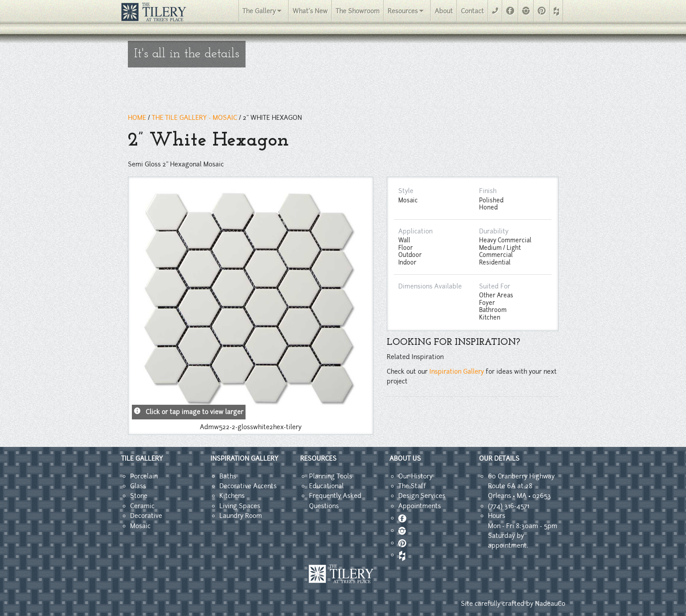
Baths (228, 476)
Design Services (422, 496)
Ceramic (142, 506)
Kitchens (232, 496)
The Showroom (358, 11)
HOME (137, 118)
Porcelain (144, 476)
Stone (139, 496)
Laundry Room (241, 516)
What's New (310, 11)
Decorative (146, 516)
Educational (326, 486)
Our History (415, 476)
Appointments (420, 506)
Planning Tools (331, 476)
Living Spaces (240, 506)
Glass (138, 486)
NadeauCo (550, 604)
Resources (403, 11)
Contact (472, 11)
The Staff (412, 486)
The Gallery (259, 11)
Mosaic (140, 526)
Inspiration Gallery (457, 371)
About (444, 11)
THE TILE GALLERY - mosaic (194, 118)
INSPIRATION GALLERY (244, 458)
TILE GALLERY (142, 458)
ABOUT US (405, 458)
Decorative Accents (248, 486)
